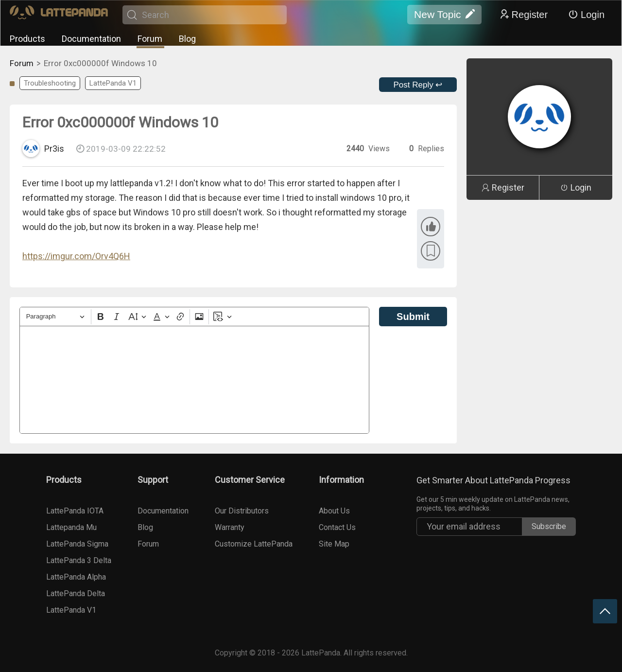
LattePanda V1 (113, 83)
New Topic (444, 15)
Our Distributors (242, 511)
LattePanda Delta (76, 593)
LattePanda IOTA (75, 511)
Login (586, 15)
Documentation (91, 39)
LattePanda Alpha (76, 577)
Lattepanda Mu (71, 527)
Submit (413, 317)
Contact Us (337, 527)
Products (27, 39)
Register (523, 15)
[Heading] (55, 317)
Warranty (230, 527)
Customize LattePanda (254, 544)
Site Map (334, 544)
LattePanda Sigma (77, 544)
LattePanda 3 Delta (79, 560)
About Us (334, 511)
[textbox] (194, 380)
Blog (187, 39)
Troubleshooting (50, 83)
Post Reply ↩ (418, 85)
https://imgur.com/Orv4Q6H (76, 256)
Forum (150, 39)
